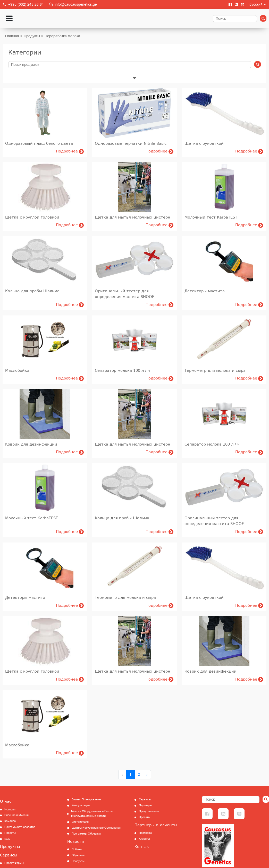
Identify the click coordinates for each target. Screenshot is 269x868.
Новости (76, 842)
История (10, 810)
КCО (7, 839)
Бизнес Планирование (86, 799)
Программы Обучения (86, 834)
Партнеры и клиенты (156, 825)
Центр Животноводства (20, 827)
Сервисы (9, 855)
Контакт (143, 847)
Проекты (10, 833)
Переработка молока (62, 36)
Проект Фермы (14, 863)
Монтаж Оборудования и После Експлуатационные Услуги (92, 814)
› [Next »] (147, 775)
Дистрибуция (80, 822)
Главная (12, 36)
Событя (77, 849)
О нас (6, 801)
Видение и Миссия (16, 815)
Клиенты (144, 839)
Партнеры (145, 805)
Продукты (32, 36)
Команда (10, 821)
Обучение (78, 855)
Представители (149, 811)
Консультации (81, 805)
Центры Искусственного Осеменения (96, 828)
